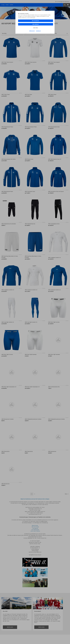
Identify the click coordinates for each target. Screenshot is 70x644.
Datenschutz (32, 31)
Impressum (38, 31)
